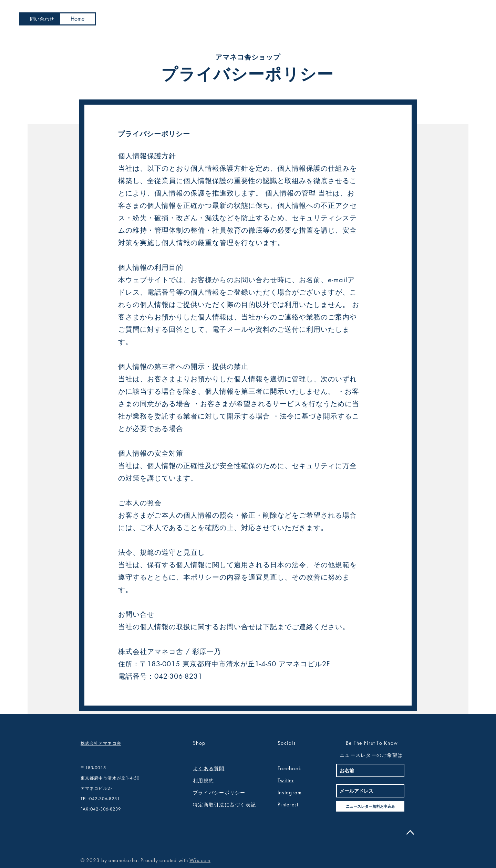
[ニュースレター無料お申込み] (370, 806)
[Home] (77, 19)
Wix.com (200, 860)
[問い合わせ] (42, 19)
